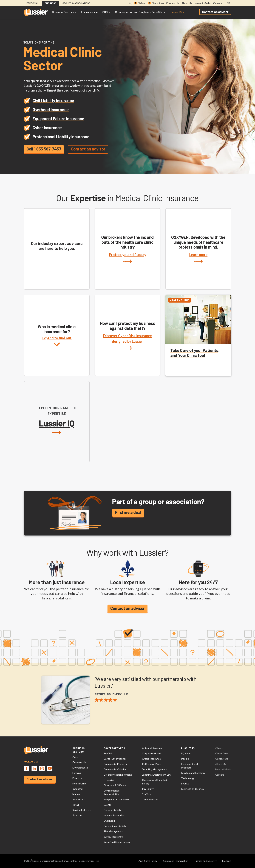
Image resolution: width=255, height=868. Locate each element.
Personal (32, 3)
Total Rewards (150, 799)
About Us (187, 3)
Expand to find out (57, 345)
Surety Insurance (113, 837)
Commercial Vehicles (115, 769)
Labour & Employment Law (157, 775)
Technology (188, 778)
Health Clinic (79, 783)
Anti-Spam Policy (148, 861)
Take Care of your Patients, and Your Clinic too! (195, 353)
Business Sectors (63, 12)
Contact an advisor (215, 12)
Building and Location (193, 773)
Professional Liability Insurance (61, 137)
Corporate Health (152, 753)
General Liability (112, 810)
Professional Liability (115, 826)
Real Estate (79, 799)
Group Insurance (151, 759)
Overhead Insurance (51, 109)
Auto (75, 757)
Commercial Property (115, 764)
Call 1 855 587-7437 (44, 149)
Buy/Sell (108, 753)
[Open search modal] (130, 3)
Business (50, 3)
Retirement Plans (152, 764)
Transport (78, 815)
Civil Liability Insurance (53, 100)
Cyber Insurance (47, 128)
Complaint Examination (176, 861)
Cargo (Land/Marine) (115, 759)
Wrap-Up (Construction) (117, 842)
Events (107, 805)
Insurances (88, 12)
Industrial (78, 789)
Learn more (198, 258)
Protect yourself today (128, 258)
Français (227, 861)
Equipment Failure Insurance (58, 119)
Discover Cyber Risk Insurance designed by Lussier (127, 342)
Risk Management (114, 831)
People (185, 759)
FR (228, 3)
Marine (76, 794)
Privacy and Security (206, 861)
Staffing (146, 794)
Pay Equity (148, 789)
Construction (80, 762)
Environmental (80, 768)
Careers (218, 3)
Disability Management (155, 769)
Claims (140, 3)
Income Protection (114, 815)
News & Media (202, 3)
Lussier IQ (176, 12)
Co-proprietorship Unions (118, 775)
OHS (105, 12)
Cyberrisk (109, 780)
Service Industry (82, 810)
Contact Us (172, 3)
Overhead (109, 821)
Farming (77, 773)
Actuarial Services (152, 748)
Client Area (156, 3)
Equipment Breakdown (116, 799)
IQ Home (186, 753)
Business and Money (193, 789)
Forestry (77, 778)
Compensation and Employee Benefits (139, 12)
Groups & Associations (76, 3)
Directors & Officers (115, 785)
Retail (76, 805)
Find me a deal (128, 512)
